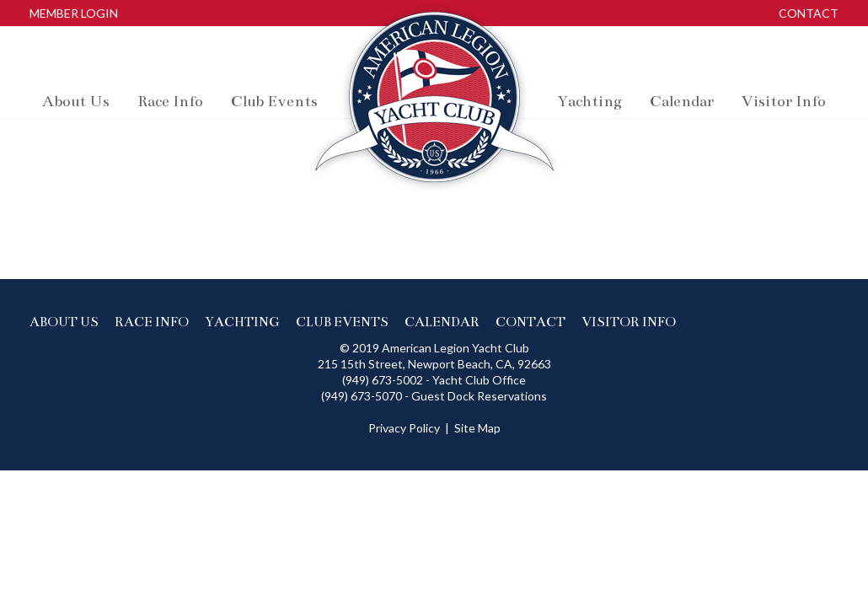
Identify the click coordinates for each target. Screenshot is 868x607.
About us (64, 322)
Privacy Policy (404, 428)
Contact (809, 13)
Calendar (442, 322)
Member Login (74, 13)
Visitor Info (629, 322)
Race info (152, 322)
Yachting (242, 322)
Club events (342, 322)
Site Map (477, 428)
